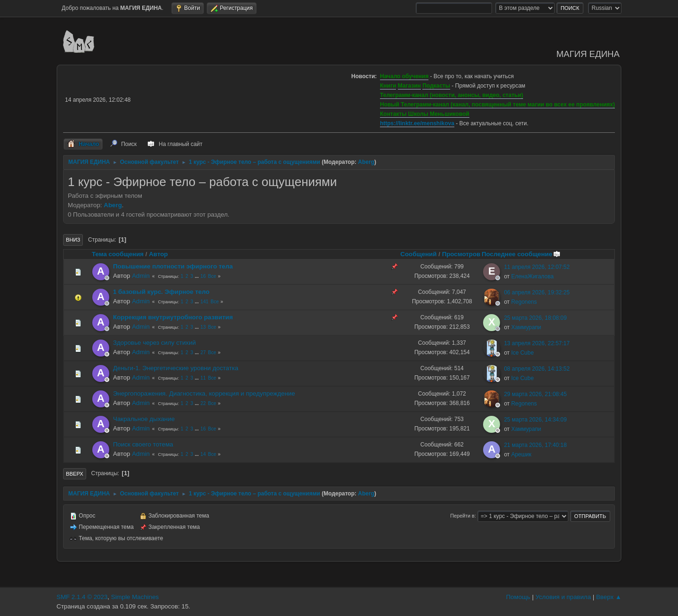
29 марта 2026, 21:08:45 (535, 394)
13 (203, 327)
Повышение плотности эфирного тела (173, 266)
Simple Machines (135, 597)
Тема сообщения (118, 254)
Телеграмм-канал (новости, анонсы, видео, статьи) (452, 95)
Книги (388, 86)
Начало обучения (404, 76)
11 (203, 378)
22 (203, 403)
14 (203, 454)
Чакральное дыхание (144, 419)
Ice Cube (523, 353)
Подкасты (436, 86)
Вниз (73, 240)
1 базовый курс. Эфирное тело (161, 292)
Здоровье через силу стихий (154, 343)
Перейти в (462, 516)
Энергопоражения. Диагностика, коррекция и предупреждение (204, 393)
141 (205, 302)
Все (212, 276)
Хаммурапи (526, 327)
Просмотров (461, 254)
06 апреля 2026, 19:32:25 (537, 292)
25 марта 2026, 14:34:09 (535, 420)
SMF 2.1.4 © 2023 (82, 597)
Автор (158, 254)
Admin (141, 276)
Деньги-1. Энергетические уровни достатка (176, 368)
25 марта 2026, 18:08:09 (535, 318)
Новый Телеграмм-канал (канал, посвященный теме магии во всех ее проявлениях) (497, 105)
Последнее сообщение (521, 254)
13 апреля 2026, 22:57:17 (537, 343)
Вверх (75, 474)
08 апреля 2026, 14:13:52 (537, 369)
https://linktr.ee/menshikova (417, 123)
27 (203, 353)
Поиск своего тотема (143, 444)
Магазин (409, 86)
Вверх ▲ (609, 597)
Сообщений (418, 254)
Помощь (518, 597)
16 (203, 276)
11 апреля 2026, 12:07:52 (537, 267)
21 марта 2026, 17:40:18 (535, 445)
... (198, 276)
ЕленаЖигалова (533, 276)
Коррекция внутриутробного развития (173, 317)
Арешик (521, 454)
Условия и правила (563, 597)
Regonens (524, 302)
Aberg (366, 162)
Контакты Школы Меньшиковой (425, 114)
